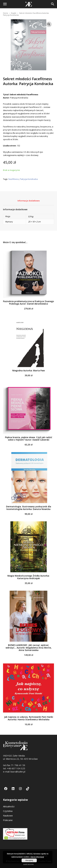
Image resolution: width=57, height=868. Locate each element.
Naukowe (8, 816)
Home (6, 13)
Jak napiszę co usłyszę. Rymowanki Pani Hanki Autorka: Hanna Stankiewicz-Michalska (29, 718)
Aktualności (9, 806)
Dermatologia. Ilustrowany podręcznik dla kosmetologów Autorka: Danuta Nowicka (29, 508)
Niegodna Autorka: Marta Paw (28, 370)
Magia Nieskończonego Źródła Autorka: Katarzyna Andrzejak (28, 577)
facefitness (14, 179)
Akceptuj (29, 860)
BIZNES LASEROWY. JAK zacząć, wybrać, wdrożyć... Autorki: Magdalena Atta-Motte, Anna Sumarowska (29, 648)
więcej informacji (37, 857)
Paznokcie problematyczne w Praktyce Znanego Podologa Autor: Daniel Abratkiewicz (28, 303)
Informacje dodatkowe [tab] (29, 201)
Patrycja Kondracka (29, 179)
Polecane (8, 820)
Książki (14, 13)
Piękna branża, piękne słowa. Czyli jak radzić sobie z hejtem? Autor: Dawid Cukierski (29, 439)
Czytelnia (8, 811)
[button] (5, 4)
